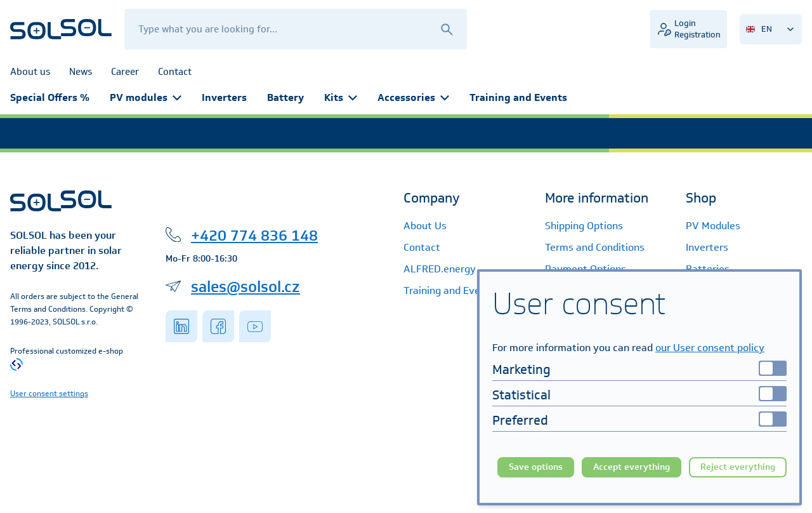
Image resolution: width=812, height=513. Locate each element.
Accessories (413, 97)
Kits (341, 97)
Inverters (224, 97)
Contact (422, 247)
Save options (536, 467)
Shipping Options (584, 226)
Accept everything (632, 467)
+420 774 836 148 (254, 235)
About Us (425, 226)
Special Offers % (50, 97)
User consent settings (49, 393)
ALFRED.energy (440, 269)
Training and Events (518, 97)
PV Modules (713, 226)
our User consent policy (710, 348)
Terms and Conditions (595, 247)
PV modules (146, 97)
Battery (285, 97)
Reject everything (738, 467)
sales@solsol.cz (246, 286)
